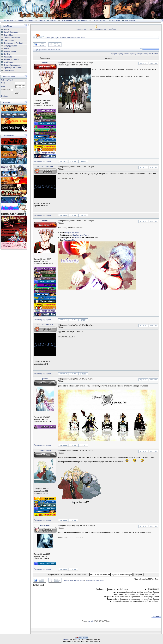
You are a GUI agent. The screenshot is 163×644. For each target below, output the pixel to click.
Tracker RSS (9, 40)
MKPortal (66, 640)
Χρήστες (84, 20)
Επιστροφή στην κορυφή (42, 161)
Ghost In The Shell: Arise (76, 38)
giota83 (45, 379)
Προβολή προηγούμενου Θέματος (124, 54)
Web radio (8, 57)
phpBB (91, 621)
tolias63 (45, 62)
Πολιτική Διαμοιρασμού (13, 65)
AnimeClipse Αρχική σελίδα (55, 38)
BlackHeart (45, 525)
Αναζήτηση (9, 62)
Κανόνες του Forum (12, 60)
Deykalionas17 (45, 450)
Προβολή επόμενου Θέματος (148, 54)
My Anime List (69, 240)
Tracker (31, 20)
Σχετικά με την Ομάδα (13, 68)
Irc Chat (7, 54)
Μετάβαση (139, 575)
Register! (5, 96)
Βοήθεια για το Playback (14, 43)
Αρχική (10, 20)
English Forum (10, 51)
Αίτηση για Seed (11, 46)
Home (7, 29)
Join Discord (130, 20)
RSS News (116, 20)
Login (17, 93)
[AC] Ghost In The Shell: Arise (48, 50)
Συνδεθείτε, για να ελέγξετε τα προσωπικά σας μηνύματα (96, 29)
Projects (42, 20)
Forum (20, 20)
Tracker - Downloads (12, 38)
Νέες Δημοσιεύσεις (69, 20)
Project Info (9, 35)
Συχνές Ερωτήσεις (100, 20)
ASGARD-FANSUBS (45, 167)
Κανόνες (53, 20)
